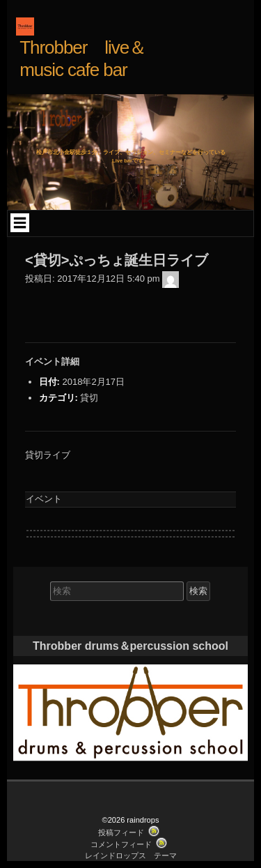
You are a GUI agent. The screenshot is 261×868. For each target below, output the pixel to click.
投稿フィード (121, 832)
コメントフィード (121, 844)
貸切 (89, 398)
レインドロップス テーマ (131, 855)
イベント (44, 499)
